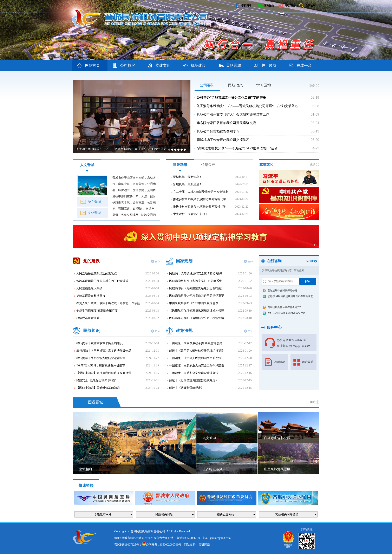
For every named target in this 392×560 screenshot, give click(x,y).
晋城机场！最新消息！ (188, 177)
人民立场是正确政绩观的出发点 (97, 274)
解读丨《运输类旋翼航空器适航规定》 (194, 380)
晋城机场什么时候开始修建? (283, 291)
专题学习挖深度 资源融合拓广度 (97, 311)
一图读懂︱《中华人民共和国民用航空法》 (197, 358)
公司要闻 (207, 85)
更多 (312, 86)
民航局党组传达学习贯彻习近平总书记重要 (197, 296)
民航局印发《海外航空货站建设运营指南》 (197, 288)
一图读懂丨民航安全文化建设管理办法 (194, 373)
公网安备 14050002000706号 (164, 545)
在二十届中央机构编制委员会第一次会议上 (201, 192)
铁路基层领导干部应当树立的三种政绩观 (102, 281)
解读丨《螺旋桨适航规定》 (187, 388)
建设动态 (180, 165)
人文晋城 (87, 165)
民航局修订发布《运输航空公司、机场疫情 (197, 318)
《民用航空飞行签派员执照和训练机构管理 (197, 311)
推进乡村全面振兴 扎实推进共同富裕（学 (200, 199)
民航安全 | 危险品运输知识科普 (96, 380)
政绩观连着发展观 (88, 318)
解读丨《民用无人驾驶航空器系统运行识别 (197, 351)
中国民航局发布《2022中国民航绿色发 (194, 303)
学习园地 (264, 85)
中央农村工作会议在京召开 (190, 214)
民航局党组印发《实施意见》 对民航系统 (196, 281)
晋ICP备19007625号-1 (128, 545)
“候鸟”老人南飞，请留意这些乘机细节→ (102, 366)
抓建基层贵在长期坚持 (91, 296)
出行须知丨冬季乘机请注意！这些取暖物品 (104, 351)
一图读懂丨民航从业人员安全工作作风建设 (197, 366)
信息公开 (208, 165)
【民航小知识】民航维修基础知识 (98, 388)
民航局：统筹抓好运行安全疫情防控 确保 (196, 274)
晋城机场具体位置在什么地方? (284, 307)
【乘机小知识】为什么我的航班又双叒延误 (104, 373)
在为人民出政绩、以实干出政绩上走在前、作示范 (108, 303)
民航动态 (235, 85)
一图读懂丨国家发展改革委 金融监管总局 (196, 343)
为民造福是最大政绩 (89, 288)
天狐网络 (204, 545)
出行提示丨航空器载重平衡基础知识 (99, 343)
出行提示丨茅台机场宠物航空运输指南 (101, 358)
